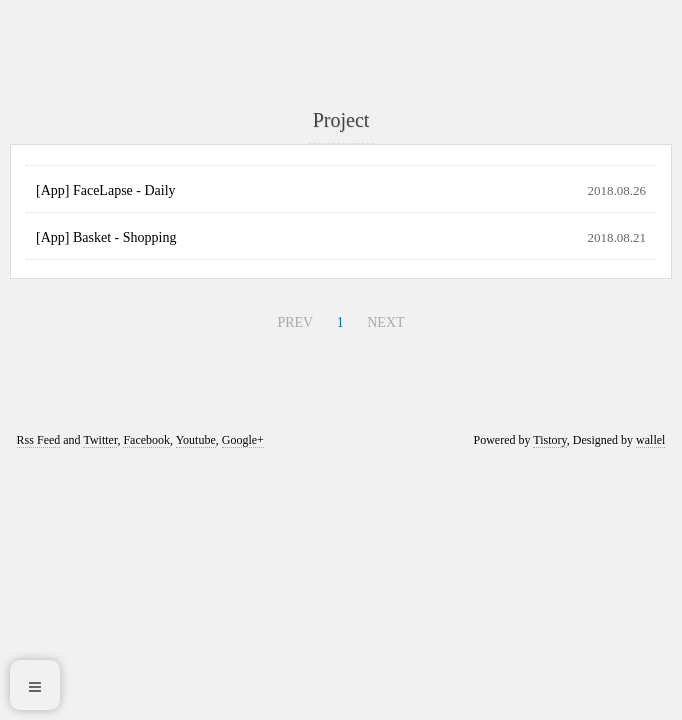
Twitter (100, 440)
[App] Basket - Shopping (106, 237)
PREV (295, 322)
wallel (650, 440)
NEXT (385, 322)
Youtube (196, 440)
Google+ (243, 440)
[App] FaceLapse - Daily (106, 190)
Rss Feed (39, 440)
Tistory (549, 440)
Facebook (146, 440)
